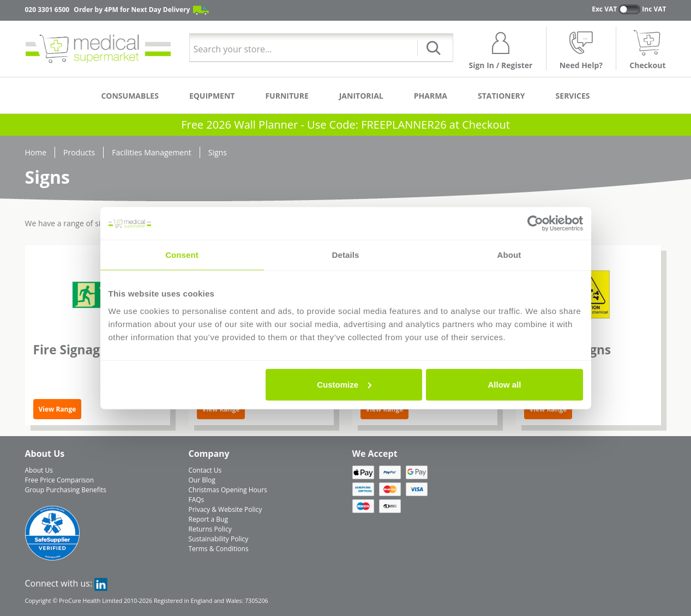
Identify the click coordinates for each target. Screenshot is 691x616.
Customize (344, 384)
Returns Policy (210, 529)
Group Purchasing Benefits (66, 490)
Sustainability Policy (219, 539)
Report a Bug (208, 519)
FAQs (197, 500)
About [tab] (509, 255)
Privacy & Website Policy (226, 509)
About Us (39, 470)
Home (36, 152)
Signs (218, 152)
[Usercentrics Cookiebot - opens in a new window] (535, 224)
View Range (58, 409)
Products (79, 152)
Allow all (505, 384)
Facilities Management (152, 152)
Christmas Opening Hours (228, 490)
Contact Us (205, 470)
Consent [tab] (182, 255)
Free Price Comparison (60, 480)
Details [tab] (346, 255)
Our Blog (202, 480)
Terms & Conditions (219, 549)
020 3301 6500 (47, 10)
